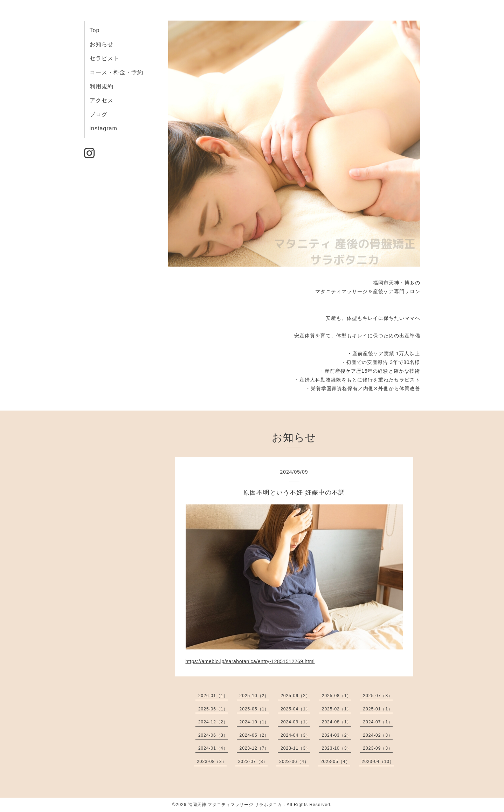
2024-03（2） (337, 735)
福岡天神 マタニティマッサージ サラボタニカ (236, 805)
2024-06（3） (213, 735)
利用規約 (102, 86)
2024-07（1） (378, 722)
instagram (103, 128)
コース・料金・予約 (116, 72)
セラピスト (105, 58)
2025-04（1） (295, 709)
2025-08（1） (337, 696)
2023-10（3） (337, 748)
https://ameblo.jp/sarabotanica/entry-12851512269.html (250, 661)
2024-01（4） (213, 748)
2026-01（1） (213, 696)
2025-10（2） (254, 696)
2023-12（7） (254, 748)
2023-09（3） (378, 748)
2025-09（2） (295, 696)
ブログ (99, 114)
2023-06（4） (294, 762)
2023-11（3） (295, 748)
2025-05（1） (254, 709)
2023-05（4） (335, 762)
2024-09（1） (295, 722)
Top (95, 30)
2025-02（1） (337, 709)
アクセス (102, 100)
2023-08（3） (212, 762)
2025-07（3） (378, 696)
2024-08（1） (337, 722)
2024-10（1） (254, 722)
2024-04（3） (295, 735)
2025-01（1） (378, 709)
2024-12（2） (213, 722)
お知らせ (102, 44)
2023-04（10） (378, 762)
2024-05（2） (254, 735)
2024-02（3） (378, 735)
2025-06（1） (213, 709)
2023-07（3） (253, 762)
